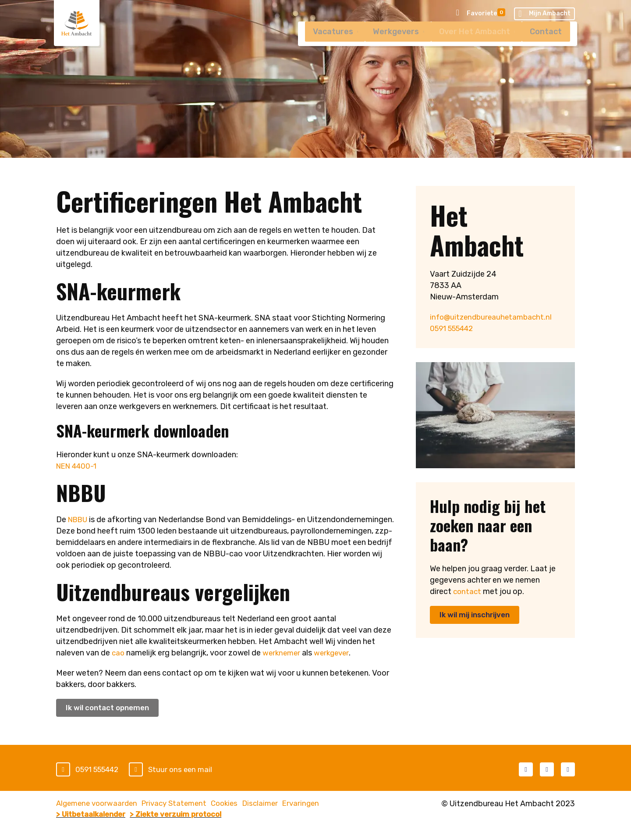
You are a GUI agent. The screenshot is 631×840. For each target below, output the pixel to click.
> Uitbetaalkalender (94, 816)
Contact (545, 44)
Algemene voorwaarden (99, 804)
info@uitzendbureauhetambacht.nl (493, 317)
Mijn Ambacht (544, 14)
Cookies (246, 804)
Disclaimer (290, 804)
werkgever (335, 653)
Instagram (568, 770)
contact (468, 591)
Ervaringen (339, 804)
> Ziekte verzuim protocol (193, 816)
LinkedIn (547, 770)
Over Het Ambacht (470, 44)
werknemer (283, 653)
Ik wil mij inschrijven (478, 615)
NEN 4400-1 (78, 466)
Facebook (526, 770)
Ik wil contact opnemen (111, 708)
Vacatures (322, 44)
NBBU (79, 520)
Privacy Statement (187, 804)
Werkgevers (388, 44)
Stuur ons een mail (188, 770)
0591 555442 (455, 328)
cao (119, 653)
